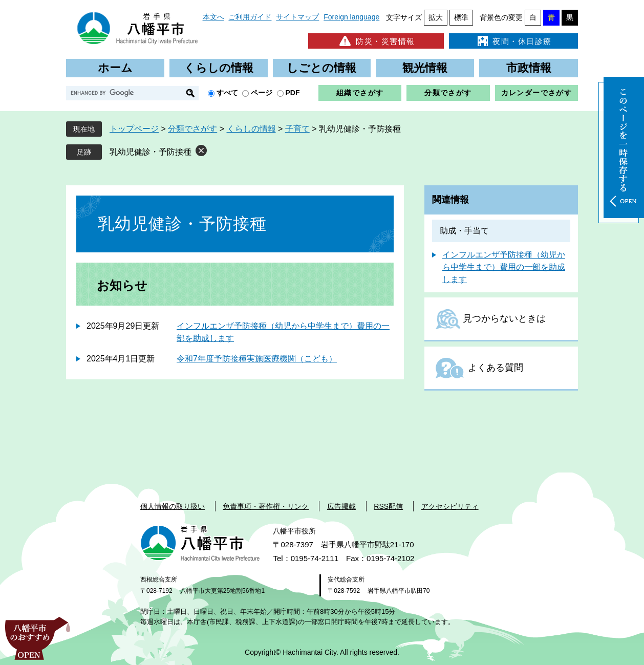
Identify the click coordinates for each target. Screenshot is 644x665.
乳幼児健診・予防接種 (151, 152)
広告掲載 (341, 506)
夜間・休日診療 (513, 41)
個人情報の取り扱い (173, 506)
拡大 (436, 17)
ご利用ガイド (250, 17)
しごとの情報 (321, 68)
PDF (293, 93)
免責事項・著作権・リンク (266, 506)
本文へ (213, 17)
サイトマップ (297, 17)
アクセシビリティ (450, 506)
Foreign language (351, 17)
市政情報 (529, 68)
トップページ (134, 129)
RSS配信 (388, 506)
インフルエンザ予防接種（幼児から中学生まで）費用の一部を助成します (504, 267)
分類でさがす (448, 93)
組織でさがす (360, 93)
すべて (227, 93)
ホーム (115, 68)
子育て (297, 129)
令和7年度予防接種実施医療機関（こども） (257, 359)
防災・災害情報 (376, 41)
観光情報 (425, 68)
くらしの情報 (219, 68)
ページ (262, 93)
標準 (461, 17)
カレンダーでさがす (537, 93)
